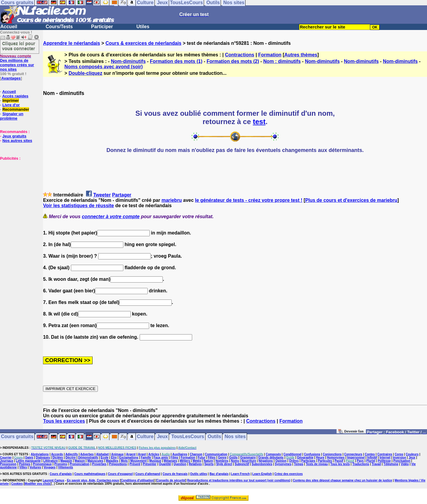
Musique (155, 461)
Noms (235, 461)
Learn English (262, 474)
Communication (216, 454)
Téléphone (391, 464)
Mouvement (138, 461)
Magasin (66, 461)
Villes (23, 467)
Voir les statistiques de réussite (78, 206)
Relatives (195, 464)
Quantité (165, 464)
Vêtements (66, 467)
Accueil (9, 27)
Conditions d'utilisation (137, 480)
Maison (80, 461)
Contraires (385, 454)
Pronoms (61, 464)
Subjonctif (242, 464)
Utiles (143, 27)
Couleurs (412, 454)
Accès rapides (15, 96)
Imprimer (11, 100)
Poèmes (25, 464)
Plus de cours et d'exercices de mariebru (351, 200)
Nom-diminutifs (128, 61)
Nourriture (249, 461)
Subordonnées (262, 464)
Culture (145, 437)
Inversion (399, 458)
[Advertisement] (18, 190)
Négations (266, 461)
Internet (385, 458)
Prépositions (118, 464)
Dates (29, 458)
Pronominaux (42, 464)
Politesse (384, 461)
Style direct (224, 464)
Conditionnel (293, 454)
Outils (214, 437)
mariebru (172, 200)
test (259, 122)
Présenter (150, 464)
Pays (360, 461)
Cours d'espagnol (120, 474)
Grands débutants (271, 458)
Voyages (50, 467)
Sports (209, 464)
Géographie (305, 458)
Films (174, 458)
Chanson (196, 454)
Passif (339, 461)
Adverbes (87, 454)
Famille (146, 458)
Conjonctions (332, 454)
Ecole (105, 458)
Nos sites (235, 437)
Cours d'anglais (61, 474)
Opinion (281, 461)
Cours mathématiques (90, 474)
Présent (135, 464)
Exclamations (129, 458)
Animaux (117, 454)
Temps (299, 464)
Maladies (112, 461)
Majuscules (95, 461)
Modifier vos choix (38, 484)
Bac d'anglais (219, 474)
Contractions (240, 55)
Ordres (294, 461)
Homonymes (336, 458)
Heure (320, 458)
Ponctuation (402, 461)
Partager (122, 195)
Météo (197, 461)
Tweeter (102, 195)
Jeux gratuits (14, 136)
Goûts (233, 458)
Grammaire (248, 458)
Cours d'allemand (148, 474)
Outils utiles (199, 474)
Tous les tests (340, 464)
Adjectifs (71, 454)
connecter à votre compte (111, 217)
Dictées (58, 458)
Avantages (11, 78)
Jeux (162, 437)
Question (180, 464)
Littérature (51, 461)
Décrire (71, 458)
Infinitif (372, 458)
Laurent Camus (54, 480)
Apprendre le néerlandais (71, 43)
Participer (102, 27)
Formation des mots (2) (233, 61)
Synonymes (283, 464)
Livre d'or (11, 105)
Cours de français (175, 474)
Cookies (17, 484)
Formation (270, 55)
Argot (142, 454)
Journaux (7, 461)
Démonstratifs (88, 458)
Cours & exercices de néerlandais (144, 43)
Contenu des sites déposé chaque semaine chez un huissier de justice (343, 480)
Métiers (185, 461)
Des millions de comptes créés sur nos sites (17, 63)
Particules (325, 461)
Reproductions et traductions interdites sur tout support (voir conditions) (239, 480)
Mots (124, 461)
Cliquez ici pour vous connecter (19, 46)
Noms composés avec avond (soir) (103, 67)
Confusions (312, 454)
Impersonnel (356, 458)
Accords (57, 454)
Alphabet (102, 454)
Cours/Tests (59, 27)
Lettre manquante (28, 461)
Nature (208, 461)
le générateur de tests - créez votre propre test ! (249, 200)
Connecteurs (353, 454)
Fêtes (212, 458)
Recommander (16, 109)
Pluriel (371, 461)
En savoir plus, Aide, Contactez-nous (93, 480)
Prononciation (80, 464)
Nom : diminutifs (282, 61)
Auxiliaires (180, 454)
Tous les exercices (64, 421)
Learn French (240, 474)
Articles (154, 454)
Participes (308, 461)
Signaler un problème (12, 116)
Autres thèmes (301, 55)
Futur (202, 458)
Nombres (222, 461)
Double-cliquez (85, 73)
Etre (114, 458)
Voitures (35, 467)
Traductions (361, 464)
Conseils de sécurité (171, 480)
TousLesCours (188, 437)
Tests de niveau (317, 464)
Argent (131, 454)
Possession (8, 464)
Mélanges (171, 461)
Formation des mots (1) (176, 61)
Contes (370, 454)
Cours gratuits (17, 437)
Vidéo (405, 464)
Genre (222, 458)
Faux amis (161, 458)
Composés (273, 454)
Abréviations (40, 454)
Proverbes (99, 464)
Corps (399, 454)
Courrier (6, 458)
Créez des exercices (289, 474)
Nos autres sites (17, 141)
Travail (376, 464)
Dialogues (43, 458)
